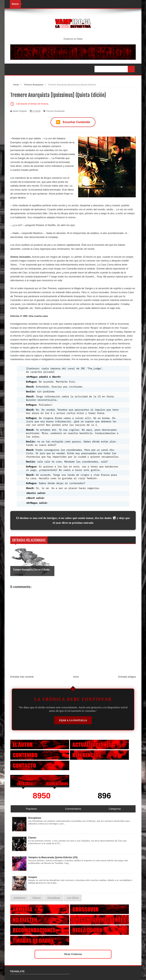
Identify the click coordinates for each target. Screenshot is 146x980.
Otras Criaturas (73, 954)
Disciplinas (35, 818)
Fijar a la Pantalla (73, 720)
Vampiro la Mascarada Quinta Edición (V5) (53, 857)
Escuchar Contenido (73, 122)
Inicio (76, 677)
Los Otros (73, 898)
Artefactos (19, 898)
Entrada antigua (127, 677)
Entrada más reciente (22, 677)
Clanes (32, 838)
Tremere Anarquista (55, 111)
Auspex (33, 877)
